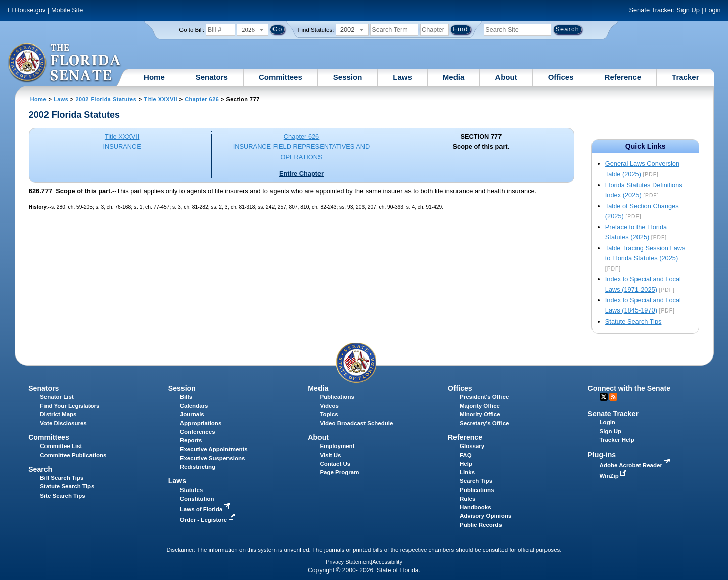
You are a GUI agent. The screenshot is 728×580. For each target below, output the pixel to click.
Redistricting (198, 467)
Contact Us (335, 464)
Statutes (191, 490)
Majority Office (480, 406)
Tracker (685, 77)
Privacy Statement (348, 562)
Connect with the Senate (629, 388)
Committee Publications (73, 455)
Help (466, 464)
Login (713, 10)
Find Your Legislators (70, 406)
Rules (467, 499)
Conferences (198, 432)
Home (154, 77)
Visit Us (330, 455)
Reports (191, 440)
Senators (212, 77)
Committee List (61, 446)
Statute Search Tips (633, 321)
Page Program (339, 472)
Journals (192, 414)
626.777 (40, 191)
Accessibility (387, 562)
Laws (402, 77)
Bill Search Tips (62, 478)
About (506, 77)
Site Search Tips (62, 496)
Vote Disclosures (63, 423)
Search (40, 469)
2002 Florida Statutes (106, 99)
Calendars (194, 406)
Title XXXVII (161, 99)
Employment (337, 446)
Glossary (472, 446)
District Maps (58, 414)
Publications (337, 397)
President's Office (484, 397)
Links (467, 472)
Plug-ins (602, 455)
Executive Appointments (214, 449)
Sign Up (688, 10)
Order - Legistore (209, 520)
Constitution (197, 499)
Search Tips (476, 481)
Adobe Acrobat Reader (636, 465)
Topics (329, 414)
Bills (186, 397)
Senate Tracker (613, 414)
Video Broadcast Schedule (356, 423)
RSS (613, 397)
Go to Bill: (192, 30)
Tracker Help (617, 440)
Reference (623, 77)
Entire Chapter (301, 174)
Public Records (481, 525)
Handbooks (475, 507)
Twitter (604, 397)
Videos (329, 406)
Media (454, 77)
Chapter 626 (202, 99)
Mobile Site (67, 10)
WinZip (614, 476)
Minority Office (480, 414)
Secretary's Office (484, 423)
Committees (281, 77)
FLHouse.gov (26, 10)
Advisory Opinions (485, 516)
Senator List (57, 397)
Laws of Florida (206, 509)
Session (348, 77)
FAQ (466, 455)
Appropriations (201, 423)
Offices (561, 77)
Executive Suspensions (213, 458)
